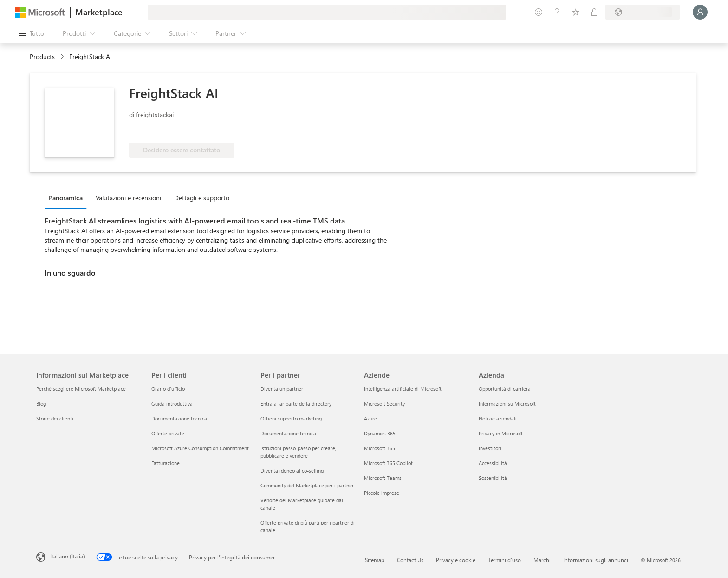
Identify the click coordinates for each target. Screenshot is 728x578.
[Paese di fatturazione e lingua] (643, 12)
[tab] (68, 197)
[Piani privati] (594, 12)
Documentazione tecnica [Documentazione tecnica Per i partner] (288, 433)
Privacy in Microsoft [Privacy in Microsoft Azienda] (501, 433)
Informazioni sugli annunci (596, 560)
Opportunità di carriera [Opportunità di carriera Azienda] (505, 389)
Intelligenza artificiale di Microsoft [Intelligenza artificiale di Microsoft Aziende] (403, 389)
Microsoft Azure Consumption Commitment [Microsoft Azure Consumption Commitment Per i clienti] (200, 448)
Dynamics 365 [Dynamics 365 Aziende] (380, 433)
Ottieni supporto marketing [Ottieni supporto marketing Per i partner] (291, 418)
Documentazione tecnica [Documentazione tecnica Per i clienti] (179, 418)
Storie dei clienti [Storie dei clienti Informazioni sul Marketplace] (55, 418)
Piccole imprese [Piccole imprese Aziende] (382, 493)
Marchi (542, 560)
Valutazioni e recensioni (128, 198)
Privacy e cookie (456, 560)
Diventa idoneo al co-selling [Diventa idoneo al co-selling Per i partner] (292, 470)
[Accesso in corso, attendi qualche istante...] (700, 12)
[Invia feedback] (539, 12)
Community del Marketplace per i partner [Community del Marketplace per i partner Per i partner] (307, 485)
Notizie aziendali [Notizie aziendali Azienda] (498, 418)
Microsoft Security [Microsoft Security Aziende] (384, 404)
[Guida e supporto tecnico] (557, 12)
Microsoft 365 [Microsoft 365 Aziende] (380, 448)
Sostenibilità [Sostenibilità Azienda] (493, 478)
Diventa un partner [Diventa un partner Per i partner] (282, 389)
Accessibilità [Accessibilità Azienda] (493, 463)
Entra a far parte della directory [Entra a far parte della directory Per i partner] (296, 404)
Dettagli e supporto (202, 198)
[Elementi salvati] (576, 12)
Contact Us (410, 560)
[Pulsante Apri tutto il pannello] (31, 33)
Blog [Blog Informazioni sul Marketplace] (41, 404)
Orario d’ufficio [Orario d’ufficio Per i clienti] (168, 389)
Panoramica (66, 198)
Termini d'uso (504, 560)
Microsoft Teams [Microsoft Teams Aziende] (383, 478)
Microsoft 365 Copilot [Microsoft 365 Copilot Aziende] (388, 463)
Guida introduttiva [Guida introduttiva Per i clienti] (172, 404)
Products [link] (42, 56)
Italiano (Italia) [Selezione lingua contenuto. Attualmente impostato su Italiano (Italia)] (68, 556)
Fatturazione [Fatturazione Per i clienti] (166, 463)
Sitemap (375, 560)
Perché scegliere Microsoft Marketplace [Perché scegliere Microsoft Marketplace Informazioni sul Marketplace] (81, 389)
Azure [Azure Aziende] (370, 418)
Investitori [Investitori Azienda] (490, 448)
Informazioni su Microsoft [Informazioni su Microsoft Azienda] (507, 404)
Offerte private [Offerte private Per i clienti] (168, 433)
